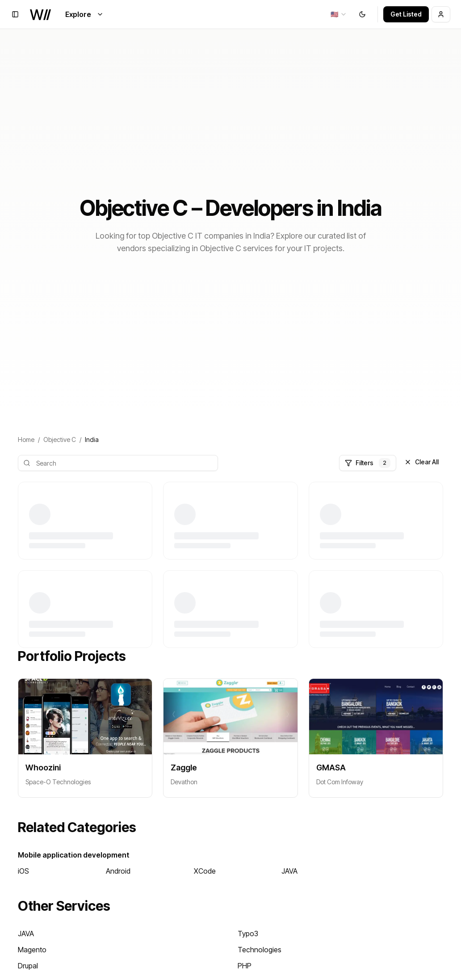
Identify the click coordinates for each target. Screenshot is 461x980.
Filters (368, 463)
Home (26, 440)
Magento (32, 950)
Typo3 (248, 934)
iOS (23, 871)
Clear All (421, 462)
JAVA (289, 871)
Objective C (60, 440)
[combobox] (339, 14)
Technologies (260, 950)
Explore (84, 14)
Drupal (28, 966)
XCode (205, 871)
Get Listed (406, 14)
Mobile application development (74, 855)
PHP (245, 966)
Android (118, 871)
